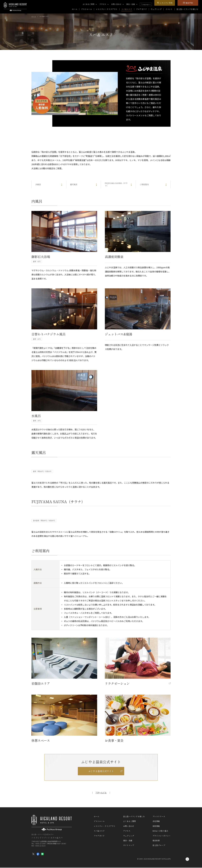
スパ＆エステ (127, 9)
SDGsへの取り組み (160, 831)
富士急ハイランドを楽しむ (187, 9)
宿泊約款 (156, 841)
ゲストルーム (87, 9)
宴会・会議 (131, 4)
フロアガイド (141, 9)
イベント (169, 9)
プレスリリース (159, 817)
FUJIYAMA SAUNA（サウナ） (116, 184)
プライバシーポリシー (162, 836)
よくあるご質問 (88, 4)
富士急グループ (159, 845)
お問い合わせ (116, 4)
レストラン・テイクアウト (107, 9)
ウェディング (156, 9)
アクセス (103, 4)
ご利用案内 (144, 184)
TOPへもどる (101, 793)
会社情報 (156, 821)
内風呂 (38, 184)
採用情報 (156, 826)
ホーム (75, 9)
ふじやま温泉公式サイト (101, 771)
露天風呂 (74, 184)
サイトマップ (129, 845)
